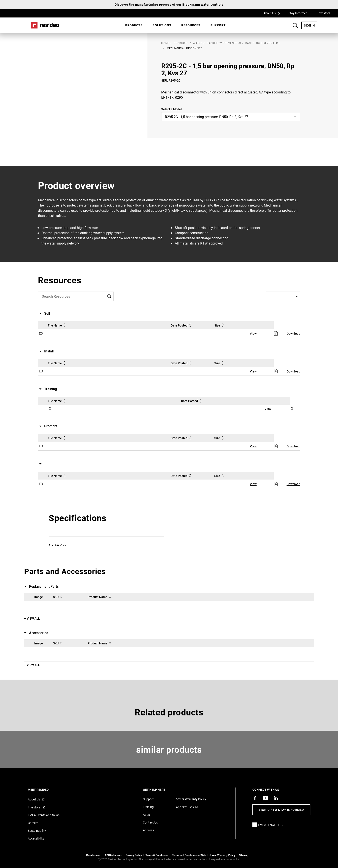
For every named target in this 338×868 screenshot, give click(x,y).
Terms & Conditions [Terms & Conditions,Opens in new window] (157, 855)
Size (220, 325)
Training (148, 807)
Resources (191, 25)
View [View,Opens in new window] (253, 334)
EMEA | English (272, 825)
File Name (57, 325)
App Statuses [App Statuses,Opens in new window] (185, 807)
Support (218, 25)
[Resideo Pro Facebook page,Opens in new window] (255, 798)
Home (45, 25)
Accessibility (36, 838)
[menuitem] (134, 25)
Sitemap (244, 855)
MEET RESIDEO (44, 790)
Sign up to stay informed (281, 810)
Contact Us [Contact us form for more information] (150, 822)
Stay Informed (298, 13)
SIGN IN (311, 25)
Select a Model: (172, 109)
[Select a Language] (283, 296)
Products (134, 25)
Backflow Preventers (224, 43)
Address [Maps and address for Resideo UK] (148, 830)
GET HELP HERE (160, 790)
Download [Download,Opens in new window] (293, 334)
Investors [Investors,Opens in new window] (324, 13)
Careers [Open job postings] (33, 823)
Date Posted (182, 325)
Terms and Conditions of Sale (189, 855)
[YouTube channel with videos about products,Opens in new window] (265, 798)
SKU (58, 597)
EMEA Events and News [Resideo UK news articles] (44, 815)
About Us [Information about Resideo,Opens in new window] (34, 799)
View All (59, 545)
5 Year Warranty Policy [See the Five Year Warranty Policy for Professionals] (222, 855)
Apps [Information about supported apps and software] (146, 815)
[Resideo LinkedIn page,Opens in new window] (276, 798)
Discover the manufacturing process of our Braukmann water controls (169, 4)
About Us (273, 13)
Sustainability (37, 831)
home (165, 43)
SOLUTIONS (162, 25)
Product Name (100, 597)
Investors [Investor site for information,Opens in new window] (34, 807)
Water (198, 43)
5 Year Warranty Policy (191, 799)
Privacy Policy (134, 855)
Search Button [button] (295, 25)
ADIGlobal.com (113, 855)
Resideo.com (94, 855)
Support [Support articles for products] (148, 799)
